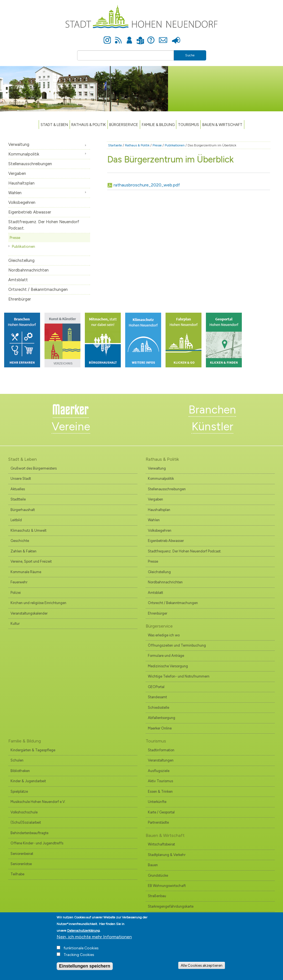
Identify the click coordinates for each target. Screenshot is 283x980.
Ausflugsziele (159, 771)
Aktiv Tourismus (160, 781)
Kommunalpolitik (24, 154)
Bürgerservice (124, 125)
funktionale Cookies (81, 953)
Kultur (15, 624)
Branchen (212, 410)
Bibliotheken (20, 771)
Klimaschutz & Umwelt (28, 530)
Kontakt (163, 37)
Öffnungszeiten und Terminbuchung (177, 645)
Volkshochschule (24, 812)
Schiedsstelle (158, 708)
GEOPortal (156, 687)
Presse (176, 37)
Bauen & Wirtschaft (222, 125)
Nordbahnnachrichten (28, 270)
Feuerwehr (19, 582)
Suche (190, 55)
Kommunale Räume (26, 572)
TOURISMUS (188, 125)
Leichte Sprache (140, 37)
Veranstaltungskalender (29, 613)
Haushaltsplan (21, 183)
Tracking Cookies (79, 960)
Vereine (71, 426)
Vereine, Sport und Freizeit (31, 561)
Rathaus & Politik (89, 125)
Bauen (153, 865)
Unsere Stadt (21, 479)
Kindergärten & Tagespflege (33, 750)
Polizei (16, 593)
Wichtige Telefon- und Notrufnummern (179, 676)
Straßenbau (157, 896)
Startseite (115, 145)
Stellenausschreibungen (30, 164)
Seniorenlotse (21, 864)
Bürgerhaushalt (23, 510)
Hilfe (151, 37)
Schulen (17, 760)
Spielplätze (19, 791)
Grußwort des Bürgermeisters (34, 468)
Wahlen (15, 193)
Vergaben (17, 173)
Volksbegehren (22, 202)
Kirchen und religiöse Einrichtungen (38, 603)
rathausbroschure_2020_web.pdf (147, 185)
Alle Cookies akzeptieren (202, 970)
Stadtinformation (161, 750)
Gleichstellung (21, 260)
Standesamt (157, 697)
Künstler (212, 426)
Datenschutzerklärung (83, 936)
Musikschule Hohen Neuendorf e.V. (38, 802)
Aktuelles (18, 489)
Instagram (107, 37)
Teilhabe (17, 874)
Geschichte (20, 541)
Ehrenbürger (20, 299)
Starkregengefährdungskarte (171, 906)
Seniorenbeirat (22, 854)
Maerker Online (160, 728)
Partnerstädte (158, 822)
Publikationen (23, 246)
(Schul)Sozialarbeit (26, 822)
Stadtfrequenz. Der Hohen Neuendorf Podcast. (44, 225)
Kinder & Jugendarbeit (28, 781)
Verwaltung (19, 144)
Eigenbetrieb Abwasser (30, 212)
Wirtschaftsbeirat (161, 844)
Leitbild (16, 520)
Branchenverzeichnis (165, 917)
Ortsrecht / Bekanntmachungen (38, 289)
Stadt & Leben (54, 125)
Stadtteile (18, 499)
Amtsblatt (18, 280)
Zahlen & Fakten (23, 551)
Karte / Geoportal (161, 812)
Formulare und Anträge (166, 656)
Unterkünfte (157, 802)
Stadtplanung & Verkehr (167, 855)
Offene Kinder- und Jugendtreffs (37, 843)
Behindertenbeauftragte (29, 833)
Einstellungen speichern (85, 971)
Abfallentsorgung (162, 718)
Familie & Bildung (158, 125)
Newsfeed (118, 37)
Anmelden (129, 37)
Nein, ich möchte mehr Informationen (94, 942)
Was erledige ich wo (164, 635)
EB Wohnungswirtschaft (167, 886)
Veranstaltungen (161, 760)
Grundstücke (158, 875)
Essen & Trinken (160, 791)
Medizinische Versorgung (168, 666)
